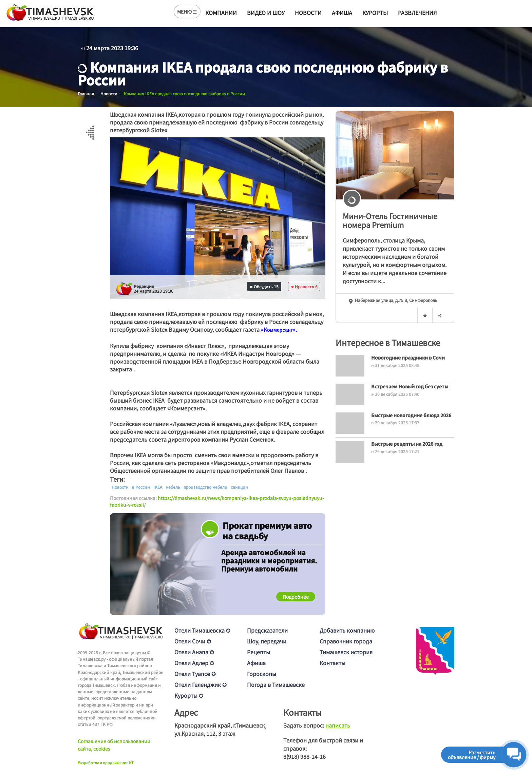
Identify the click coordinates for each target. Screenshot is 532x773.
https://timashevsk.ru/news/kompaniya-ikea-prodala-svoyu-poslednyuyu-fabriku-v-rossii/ (217, 501)
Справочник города (346, 641)
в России (141, 487)
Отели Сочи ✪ (193, 641)
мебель (173, 487)
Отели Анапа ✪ (194, 652)
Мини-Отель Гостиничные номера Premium (390, 220)
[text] (280, 330)
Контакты (332, 663)
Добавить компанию (347, 630)
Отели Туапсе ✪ (195, 674)
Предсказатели (267, 630)
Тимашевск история (346, 652)
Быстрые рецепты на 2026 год (407, 444)
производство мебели (205, 487)
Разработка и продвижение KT (106, 762)
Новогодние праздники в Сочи (408, 357)
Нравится (304, 286)
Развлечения (417, 13)
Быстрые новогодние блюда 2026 (411, 415)
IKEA (158, 487)
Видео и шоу (266, 13)
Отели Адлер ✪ (194, 663)
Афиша (342, 13)
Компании (221, 13)
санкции (239, 487)
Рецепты (259, 652)
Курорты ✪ (189, 695)
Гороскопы (262, 674)
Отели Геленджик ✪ (201, 684)
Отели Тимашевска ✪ (202, 630)
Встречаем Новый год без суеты (410, 386)
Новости (308, 13)
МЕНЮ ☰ (187, 12)
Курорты (375, 13)
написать (338, 725)
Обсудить (264, 286)
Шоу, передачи (267, 641)
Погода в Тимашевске (276, 684)
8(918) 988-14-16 (305, 756)
